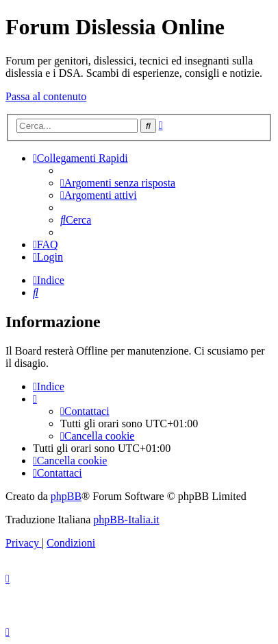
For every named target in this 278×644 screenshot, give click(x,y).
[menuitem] (118, 183)
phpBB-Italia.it (126, 520)
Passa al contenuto (46, 96)
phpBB (66, 496)
